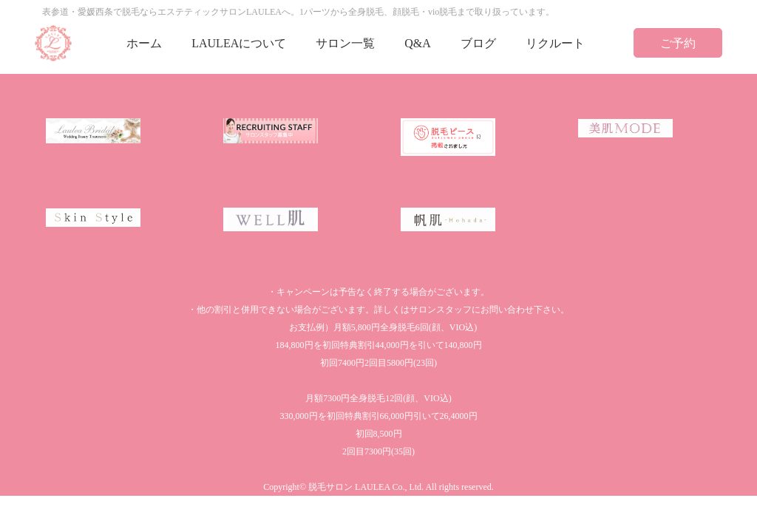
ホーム (144, 43)
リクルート (555, 43)
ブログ (478, 43)
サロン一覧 (345, 43)
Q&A (418, 43)
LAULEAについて (239, 43)
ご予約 (678, 43)
